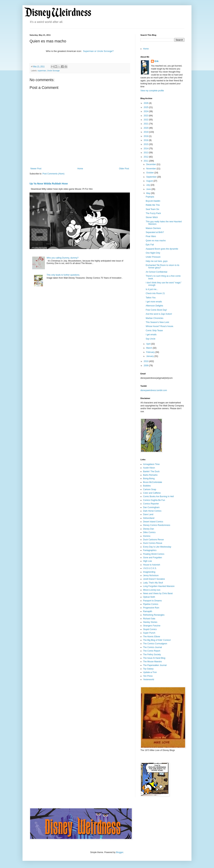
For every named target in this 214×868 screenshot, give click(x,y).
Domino (147, 536)
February (151, 352)
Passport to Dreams (152, 601)
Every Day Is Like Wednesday (157, 547)
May (149, 193)
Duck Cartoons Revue (153, 540)
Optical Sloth (149, 597)
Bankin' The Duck (151, 471)
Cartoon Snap (150, 489)
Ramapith (148, 611)
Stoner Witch (152, 217)
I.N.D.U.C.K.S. (150, 568)
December (151, 164)
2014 (146, 149)
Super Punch (149, 633)
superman (42, 71)
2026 (146, 103)
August (150, 181)
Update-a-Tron (150, 672)
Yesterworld (149, 680)
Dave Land (148, 514)
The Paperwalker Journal (155, 665)
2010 (146, 361)
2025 (146, 107)
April (149, 344)
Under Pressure (153, 257)
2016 (146, 140)
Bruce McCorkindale (153, 482)
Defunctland (149, 518)
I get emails (151, 335)
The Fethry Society (152, 655)
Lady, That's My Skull (153, 583)
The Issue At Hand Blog (154, 658)
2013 (146, 153)
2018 (146, 136)
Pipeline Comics (151, 604)
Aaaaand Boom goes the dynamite (162, 249)
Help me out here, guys (157, 261)
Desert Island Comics (153, 522)
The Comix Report (152, 651)
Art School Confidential (156, 272)
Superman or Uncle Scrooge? (98, 51)
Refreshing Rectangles (154, 615)
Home (80, 169)
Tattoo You (151, 298)
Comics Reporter (151, 504)
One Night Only (153, 253)
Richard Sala (149, 619)
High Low (147, 561)
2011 (146, 161)
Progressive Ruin (151, 608)
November (151, 169)
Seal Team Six (152, 209)
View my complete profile (152, 91)
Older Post (124, 169)
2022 (146, 120)
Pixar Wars (151, 236)
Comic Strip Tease (154, 331)
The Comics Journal (152, 647)
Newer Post (36, 169)
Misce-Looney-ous (152, 590)
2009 (146, 366)
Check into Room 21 (155, 293)
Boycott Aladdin (153, 201)
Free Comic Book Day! (156, 310)
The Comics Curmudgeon (155, 644)
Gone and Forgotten (152, 558)
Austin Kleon (149, 468)
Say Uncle (151, 339)
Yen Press (148, 676)
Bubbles (147, 486)
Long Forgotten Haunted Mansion (159, 586)
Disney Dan (149, 529)
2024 (146, 111)
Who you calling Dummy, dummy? (63, 258)
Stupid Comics (150, 629)
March (150, 348)
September (152, 177)
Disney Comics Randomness (157, 525)
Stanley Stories (150, 622)
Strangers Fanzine (152, 626)
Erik (157, 61)
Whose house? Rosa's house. (160, 326)
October (150, 173)
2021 (146, 124)
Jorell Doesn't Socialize (154, 579)
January (150, 356)
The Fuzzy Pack (153, 213)
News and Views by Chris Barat (158, 593)
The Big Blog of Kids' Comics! (157, 640)
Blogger (120, 852)
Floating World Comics (154, 554)
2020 (146, 128)
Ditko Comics (149, 532)
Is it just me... (152, 289)
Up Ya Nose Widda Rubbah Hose (49, 184)
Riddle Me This (153, 205)
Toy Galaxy (148, 669)
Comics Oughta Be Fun (154, 500)
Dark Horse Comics (152, 511)
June (149, 189)
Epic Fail (150, 245)
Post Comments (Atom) (53, 174)
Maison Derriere (153, 228)
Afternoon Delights (154, 306)
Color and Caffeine (152, 493)
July (148, 185)
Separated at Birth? (155, 232)
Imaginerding (149, 572)
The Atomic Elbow (152, 637)
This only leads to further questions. (63, 275)
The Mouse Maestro (152, 662)
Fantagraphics (150, 550)
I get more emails (154, 302)
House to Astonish (152, 565)
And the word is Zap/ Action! (159, 314)
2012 (146, 157)
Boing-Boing (149, 479)
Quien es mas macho (156, 241)
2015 (146, 144)
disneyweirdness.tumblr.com (154, 390)
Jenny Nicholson (151, 575)
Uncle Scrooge (53, 71)
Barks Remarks (150, 475)
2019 (146, 132)
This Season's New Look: (158, 322)
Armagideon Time (151, 464)
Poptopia (150, 197)
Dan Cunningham (151, 507)
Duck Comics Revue (153, 543)
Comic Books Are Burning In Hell (158, 496)
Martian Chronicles (155, 318)
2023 (146, 116)
